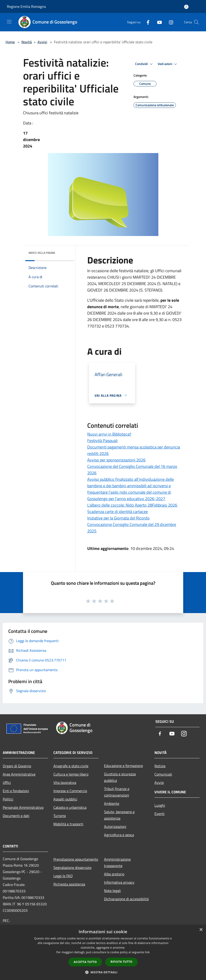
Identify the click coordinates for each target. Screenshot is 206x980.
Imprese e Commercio (70, 791)
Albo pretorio (114, 874)
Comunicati (163, 774)
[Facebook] (146, 22)
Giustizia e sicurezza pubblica (120, 777)
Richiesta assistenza (69, 884)
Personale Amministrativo (23, 807)
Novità (27, 42)
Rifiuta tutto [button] (121, 962)
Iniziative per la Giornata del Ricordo (118, 518)
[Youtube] (158, 22)
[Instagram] (169, 22)
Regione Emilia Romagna (26, 6)
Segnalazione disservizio (72, 868)
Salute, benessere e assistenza (119, 815)
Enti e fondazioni (16, 791)
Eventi (160, 814)
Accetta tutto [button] (85, 962)
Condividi (145, 64)
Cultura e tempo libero (71, 774)
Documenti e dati (16, 816)
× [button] (201, 930)
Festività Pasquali (102, 441)
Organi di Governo (17, 766)
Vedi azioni (168, 64)
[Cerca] (196, 22)
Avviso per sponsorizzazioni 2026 (116, 460)
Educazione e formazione (123, 766)
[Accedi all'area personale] (186, 7)
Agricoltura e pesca (119, 835)
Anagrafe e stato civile (71, 766)
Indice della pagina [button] (42, 253)
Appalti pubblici (65, 799)
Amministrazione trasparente (117, 862)
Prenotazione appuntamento (76, 859)
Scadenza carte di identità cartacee (118, 512)
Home (10, 42)
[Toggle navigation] (9, 22)
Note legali (112, 891)
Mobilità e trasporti (68, 824)
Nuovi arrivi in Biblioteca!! (109, 434)
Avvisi (42, 42)
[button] (103, 972)
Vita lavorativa (65, 782)
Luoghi (160, 805)
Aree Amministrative (19, 774)
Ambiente (112, 803)
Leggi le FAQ (63, 876)
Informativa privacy (119, 882)
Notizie (160, 766)
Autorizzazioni (115, 827)
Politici (8, 799)
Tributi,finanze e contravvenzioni (117, 792)
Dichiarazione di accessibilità (126, 899)
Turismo (60, 816)
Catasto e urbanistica (70, 807)
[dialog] (103, 952)
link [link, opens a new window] (147, 952)
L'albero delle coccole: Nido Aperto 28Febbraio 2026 (132, 505)
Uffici (7, 782)
